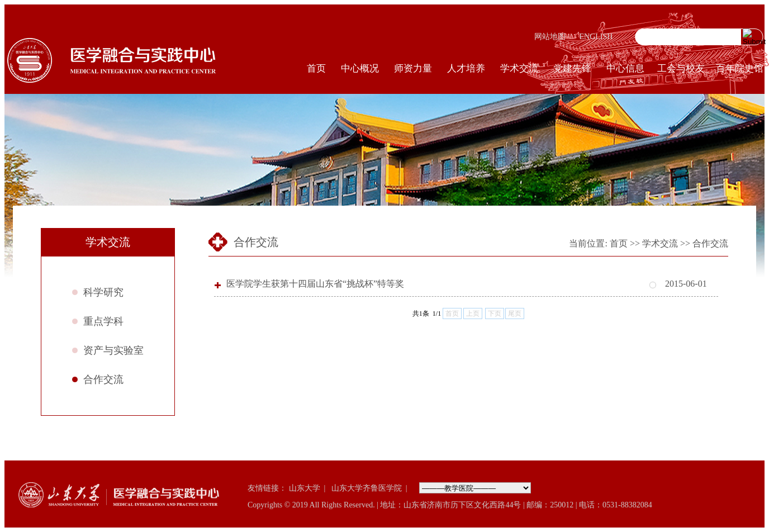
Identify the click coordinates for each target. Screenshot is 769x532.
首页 (316, 68)
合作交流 (103, 379)
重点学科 (103, 321)
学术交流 (519, 68)
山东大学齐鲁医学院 (367, 488)
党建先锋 (572, 68)
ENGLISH (596, 37)
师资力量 (413, 68)
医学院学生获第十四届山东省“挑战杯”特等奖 (315, 284)
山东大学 (305, 488)
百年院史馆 (740, 68)
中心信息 (625, 68)
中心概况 (360, 68)
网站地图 (550, 37)
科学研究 (103, 292)
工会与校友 (681, 68)
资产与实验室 (113, 350)
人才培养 (466, 68)
